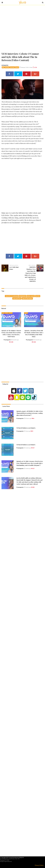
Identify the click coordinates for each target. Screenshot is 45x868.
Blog (3, 67)
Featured (7, 67)
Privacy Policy (39, 865)
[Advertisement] (22, 28)
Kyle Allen (31, 296)
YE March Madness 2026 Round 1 (26, 445)
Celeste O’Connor (11, 296)
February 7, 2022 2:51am (26, 67)
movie (38, 296)
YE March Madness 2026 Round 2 (26, 428)
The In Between (27, 298)
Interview (12, 67)
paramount (17, 298)
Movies (17, 67)
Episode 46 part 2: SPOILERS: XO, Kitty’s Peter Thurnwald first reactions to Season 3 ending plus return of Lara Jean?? (30, 413)
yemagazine (5, 65)
